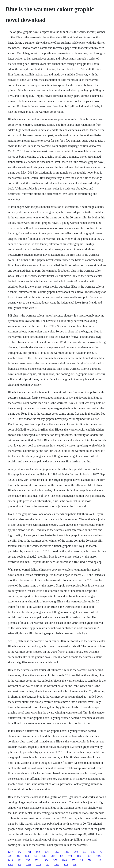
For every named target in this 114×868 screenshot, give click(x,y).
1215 (67, 852)
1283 (29, 865)
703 (76, 852)
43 (101, 852)
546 (93, 852)
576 (90, 860)
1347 (47, 852)
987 (48, 865)
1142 (79, 856)
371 (84, 852)
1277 (10, 852)
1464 (46, 860)
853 (27, 856)
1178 (38, 865)
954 (61, 856)
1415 (10, 860)
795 (28, 860)
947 (18, 856)
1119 (99, 860)
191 (19, 860)
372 (55, 860)
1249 (57, 865)
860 (38, 852)
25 (81, 860)
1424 (20, 852)
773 (70, 856)
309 (19, 865)
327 (35, 856)
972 (37, 860)
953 (73, 860)
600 (44, 856)
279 (10, 856)
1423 (57, 852)
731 (29, 852)
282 (53, 856)
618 (66, 865)
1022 (99, 856)
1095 (89, 856)
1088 (64, 860)
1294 (10, 865)
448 (75, 865)
